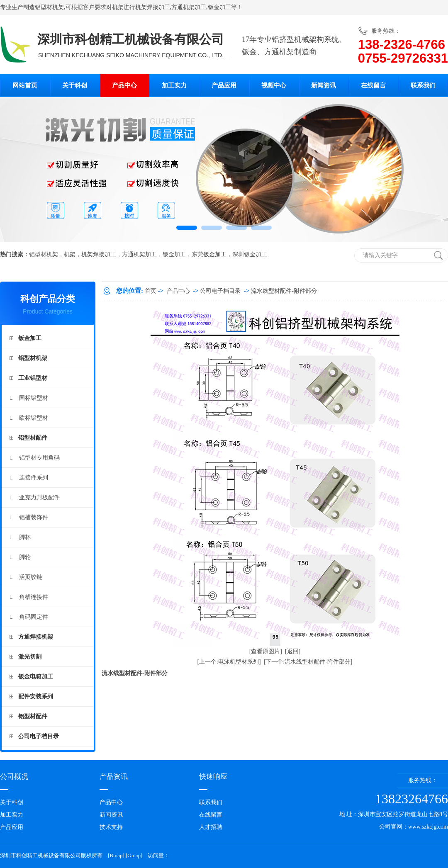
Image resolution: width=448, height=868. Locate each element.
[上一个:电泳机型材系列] (229, 662)
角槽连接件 (34, 597)
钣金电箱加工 (36, 677)
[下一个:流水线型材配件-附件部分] (308, 662)
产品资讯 (114, 777)
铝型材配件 (33, 438)
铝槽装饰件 (34, 517)
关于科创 (75, 85)
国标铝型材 (34, 398)
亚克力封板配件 (39, 497)
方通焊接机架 (36, 637)
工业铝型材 (33, 378)
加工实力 (174, 85)
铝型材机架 (49, 7)
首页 (151, 291)
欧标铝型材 (34, 418)
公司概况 (14, 777)
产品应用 (224, 85)
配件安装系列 (36, 697)
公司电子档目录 (39, 736)
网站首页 (25, 85)
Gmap (134, 855)
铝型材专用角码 (39, 458)
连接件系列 (34, 478)
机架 (118, 7)
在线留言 (373, 85)
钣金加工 (219, 7)
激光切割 (30, 657)
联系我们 (423, 85)
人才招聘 (211, 827)
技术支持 (111, 827)
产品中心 (124, 85)
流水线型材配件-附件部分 (284, 291)
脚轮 (25, 557)
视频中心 (274, 85)
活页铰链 (31, 577)
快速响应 (213, 777)
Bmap (116, 855)
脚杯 (25, 537)
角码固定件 (34, 617)
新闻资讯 (324, 85)
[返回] (293, 651)
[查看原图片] (266, 651)
